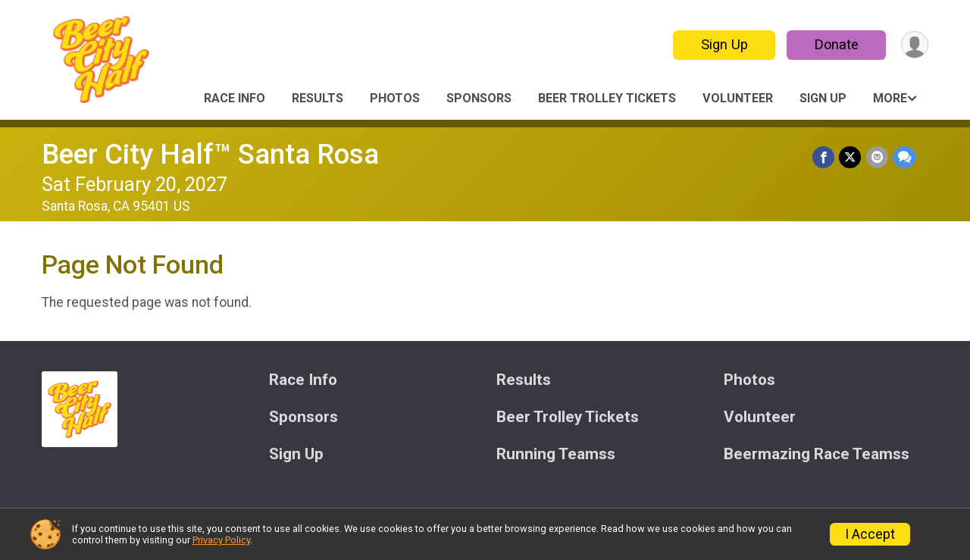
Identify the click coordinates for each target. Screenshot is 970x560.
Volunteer (738, 98)
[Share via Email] (877, 157)
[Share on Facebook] (824, 157)
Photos (395, 98)
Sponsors (479, 98)
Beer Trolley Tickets (607, 98)
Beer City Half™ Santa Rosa (210, 154)
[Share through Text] (904, 157)
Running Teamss (556, 454)
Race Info (235, 98)
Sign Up (724, 44)
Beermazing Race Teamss (817, 454)
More (890, 98)
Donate (836, 44)
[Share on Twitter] (851, 157)
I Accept (870, 534)
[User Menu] (914, 45)
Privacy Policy (221, 540)
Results (318, 98)
